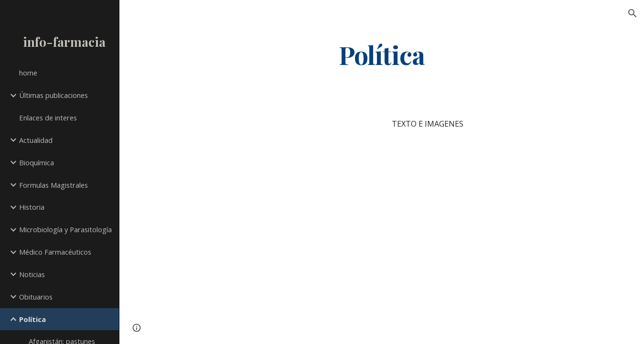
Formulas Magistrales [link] (54, 185)
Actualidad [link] (36, 140)
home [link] (28, 73)
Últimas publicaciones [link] (54, 95)
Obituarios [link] (36, 297)
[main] (382, 54)
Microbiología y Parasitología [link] (65, 229)
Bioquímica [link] (37, 162)
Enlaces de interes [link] (48, 118)
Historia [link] (32, 207)
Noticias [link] (32, 274)
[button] (633, 13)
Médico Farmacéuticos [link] (55, 252)
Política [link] (32, 319)
